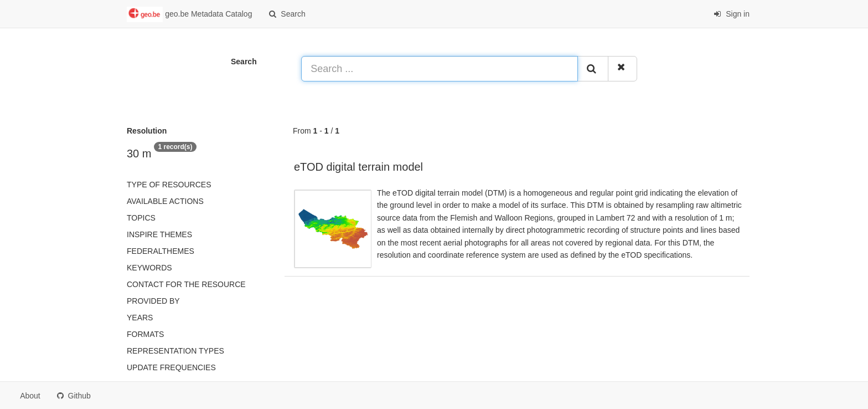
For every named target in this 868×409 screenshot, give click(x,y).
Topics (141, 218)
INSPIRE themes (159, 234)
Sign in (732, 14)
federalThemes (161, 251)
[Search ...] (440, 69)
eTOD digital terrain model (358, 167)
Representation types (175, 351)
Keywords (149, 268)
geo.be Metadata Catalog (189, 14)
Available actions (165, 201)
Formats (145, 334)
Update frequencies (171, 367)
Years (140, 318)
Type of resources (169, 185)
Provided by (153, 301)
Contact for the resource (186, 284)
